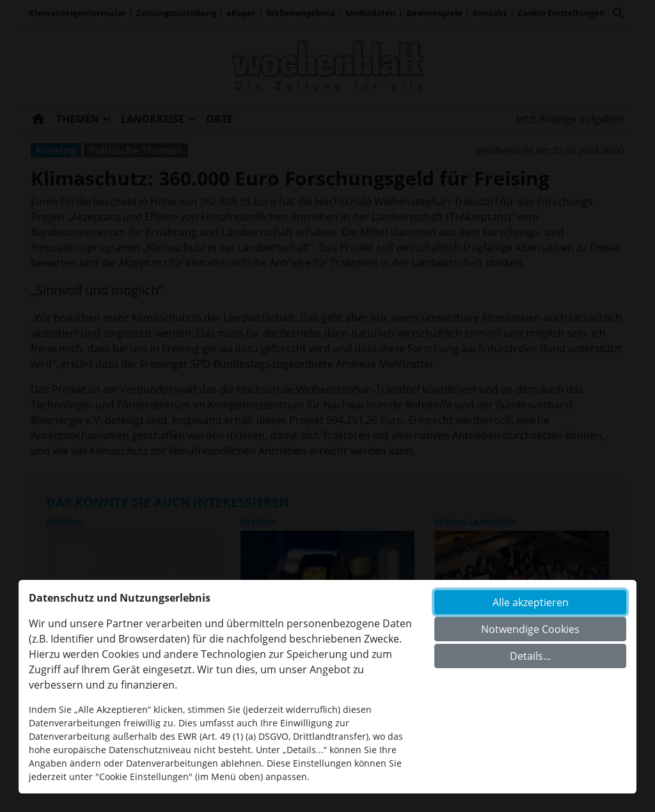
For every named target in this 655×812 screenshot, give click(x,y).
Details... (530, 656)
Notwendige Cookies (530, 629)
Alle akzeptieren (531, 602)
